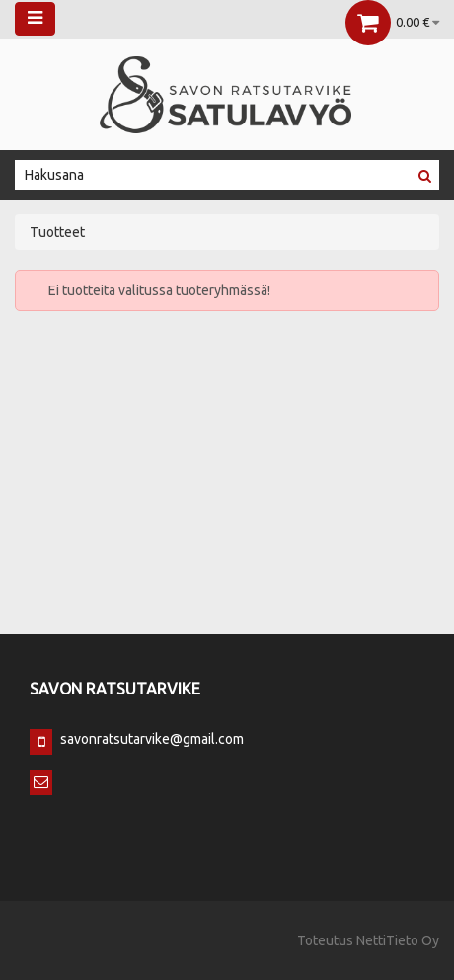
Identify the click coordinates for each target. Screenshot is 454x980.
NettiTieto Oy (398, 940)
